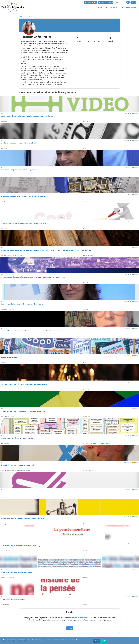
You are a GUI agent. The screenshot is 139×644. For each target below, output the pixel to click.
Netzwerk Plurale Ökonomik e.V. (81, 618)
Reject (97, 641)
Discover (118, 8)
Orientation (105, 8)
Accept (104, 641)
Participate (130, 8)
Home (22, 16)
